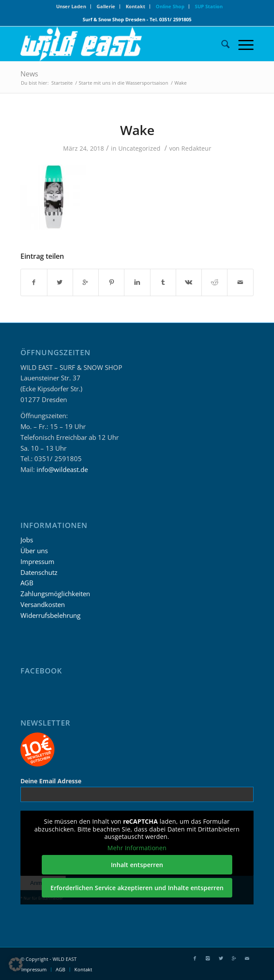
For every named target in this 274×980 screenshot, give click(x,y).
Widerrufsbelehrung (50, 615)
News (29, 74)
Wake (137, 130)
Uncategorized (139, 148)
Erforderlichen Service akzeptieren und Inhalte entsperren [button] (137, 888)
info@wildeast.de (62, 469)
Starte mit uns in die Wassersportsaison (124, 83)
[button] (16, 964)
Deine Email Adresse (51, 781)
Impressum (37, 561)
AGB (27, 583)
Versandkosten (43, 604)
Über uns (34, 551)
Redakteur (196, 148)
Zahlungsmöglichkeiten (55, 594)
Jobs (27, 540)
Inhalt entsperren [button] (137, 865)
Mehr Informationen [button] (137, 848)
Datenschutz (39, 572)
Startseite (62, 83)
